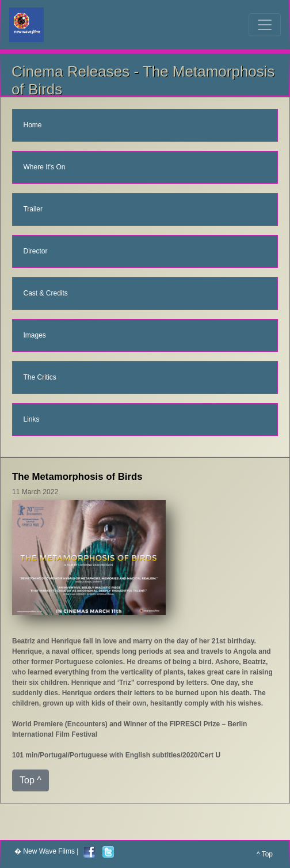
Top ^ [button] (30, 780)
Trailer (33, 209)
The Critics (39, 377)
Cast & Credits (45, 293)
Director (35, 251)
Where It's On (44, 167)
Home (32, 125)
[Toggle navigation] (265, 25)
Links (31, 419)
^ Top (265, 854)
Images (34, 335)
